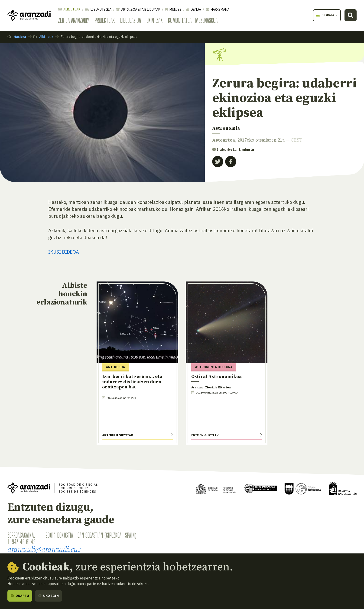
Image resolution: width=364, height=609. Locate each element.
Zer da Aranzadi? (74, 20)
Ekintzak (154, 20)
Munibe (173, 10)
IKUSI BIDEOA (64, 252)
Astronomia (226, 128)
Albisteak (69, 9)
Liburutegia (98, 10)
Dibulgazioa (131, 20)
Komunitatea (180, 20)
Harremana (218, 10)
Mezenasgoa (206, 20)
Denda (194, 10)
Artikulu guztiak (118, 435)
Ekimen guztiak (205, 435)
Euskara (325, 15)
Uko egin (49, 596)
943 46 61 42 (24, 542)
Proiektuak (105, 20)
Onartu (20, 596)
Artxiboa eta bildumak (138, 10)
